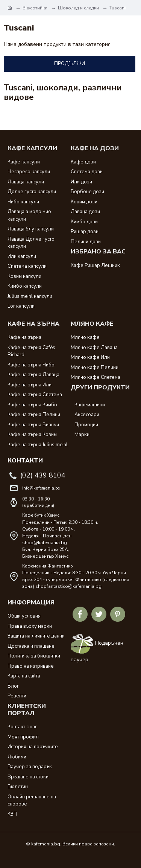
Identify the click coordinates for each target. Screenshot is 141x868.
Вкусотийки (35, 8)
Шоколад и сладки (78, 8)
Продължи (70, 64)
